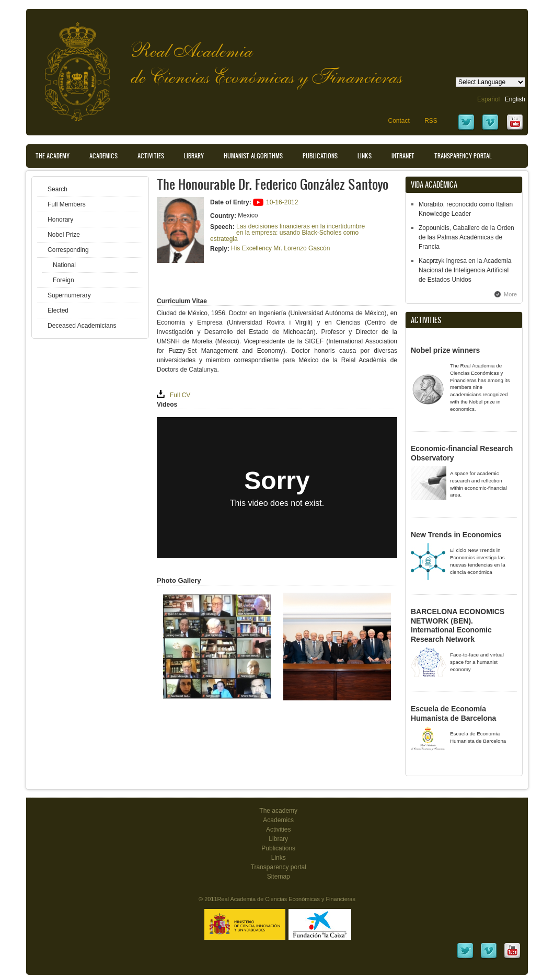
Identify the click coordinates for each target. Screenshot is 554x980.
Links (365, 156)
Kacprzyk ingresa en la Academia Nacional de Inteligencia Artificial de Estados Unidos (465, 270)
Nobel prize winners (445, 350)
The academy (278, 811)
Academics (103, 156)
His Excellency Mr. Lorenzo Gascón (280, 248)
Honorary (60, 220)
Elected (58, 310)
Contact (399, 121)
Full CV (180, 395)
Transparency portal (463, 156)
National (64, 265)
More (510, 294)
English (515, 99)
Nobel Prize (64, 235)
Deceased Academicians (82, 326)
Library (194, 156)
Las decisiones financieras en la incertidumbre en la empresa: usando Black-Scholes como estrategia (287, 233)
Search (57, 189)
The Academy (53, 156)
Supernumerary (69, 295)
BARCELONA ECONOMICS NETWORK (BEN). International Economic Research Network (458, 625)
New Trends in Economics (456, 535)
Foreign (64, 280)
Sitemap (279, 877)
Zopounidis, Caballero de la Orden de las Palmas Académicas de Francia (466, 237)
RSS (431, 121)
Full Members (67, 204)
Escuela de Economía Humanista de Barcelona (453, 713)
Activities (151, 156)
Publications (320, 156)
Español (488, 99)
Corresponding (68, 250)
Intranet (403, 156)
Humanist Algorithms (253, 156)
